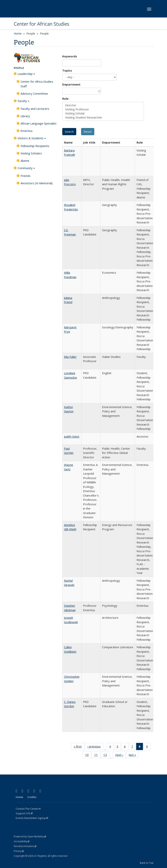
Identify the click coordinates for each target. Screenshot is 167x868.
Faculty (23, 102)
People (19, 68)
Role (65, 99)
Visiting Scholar (103, 113)
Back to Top (147, 863)
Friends (26, 176)
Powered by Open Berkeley (30, 836)
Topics (67, 70)
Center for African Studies (42, 24)
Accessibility (22, 841)
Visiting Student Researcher (103, 117)
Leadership (26, 75)
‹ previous (95, 747)
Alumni (25, 161)
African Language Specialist (39, 123)
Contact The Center (28, 809)
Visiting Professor (103, 109)
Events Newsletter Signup (32, 818)
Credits (32, 797)
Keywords (70, 56)
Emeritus (27, 131)
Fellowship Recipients (35, 146)
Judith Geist (72, 436)
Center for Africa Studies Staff (37, 84)
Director (103, 105)
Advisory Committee (34, 93)
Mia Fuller (70, 357)
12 (106, 755)
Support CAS (24, 813)
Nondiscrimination (25, 846)
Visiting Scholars (31, 153)
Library (25, 116)
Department (71, 84)
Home (18, 33)
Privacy (19, 851)
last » (134, 755)
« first (79, 747)
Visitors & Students (32, 139)
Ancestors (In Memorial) (37, 183)
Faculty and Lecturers (35, 109)
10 (88, 755)
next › (121, 755)
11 (97, 755)
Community (26, 169)
